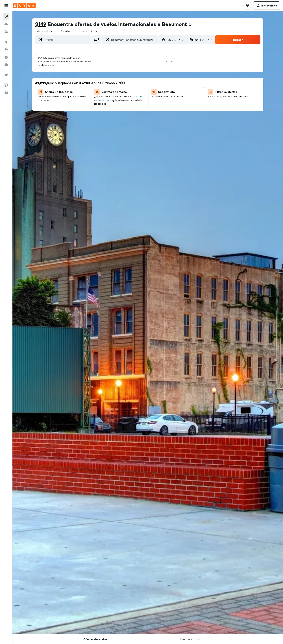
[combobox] (45, 31)
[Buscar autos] (6, 32)
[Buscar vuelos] (6, 17)
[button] (6, 6)
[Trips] (6, 75)
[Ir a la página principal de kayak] (24, 6)
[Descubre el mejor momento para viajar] (6, 57)
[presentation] (190, 24)
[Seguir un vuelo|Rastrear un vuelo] (6, 50)
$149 (41, 24)
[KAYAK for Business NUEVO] (6, 65)
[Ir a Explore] (6, 42)
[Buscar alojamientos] (6, 24)
